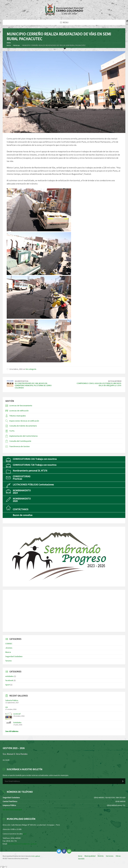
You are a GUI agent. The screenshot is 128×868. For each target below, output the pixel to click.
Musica (8, 652)
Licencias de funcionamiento (21, 406)
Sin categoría (31, 369)
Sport (8, 685)
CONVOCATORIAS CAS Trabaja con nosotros (35, 459)
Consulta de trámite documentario (23, 426)
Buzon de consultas (23, 515)
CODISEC (9, 644)
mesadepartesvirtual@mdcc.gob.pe (22, 844)
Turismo (9, 661)
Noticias (17, 45)
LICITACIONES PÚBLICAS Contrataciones (33, 485)
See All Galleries (12, 731)
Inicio (9, 45)
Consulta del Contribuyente (20, 441)
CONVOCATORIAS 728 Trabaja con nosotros (35, 465)
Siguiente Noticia (22, 381)
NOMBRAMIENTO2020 (22, 500)
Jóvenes (9, 648)
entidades (9, 676)
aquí (25, 834)
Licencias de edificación (19, 411)
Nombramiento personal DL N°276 (30, 471)
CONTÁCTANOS (21, 509)
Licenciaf (17, 714)
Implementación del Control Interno (24, 436)
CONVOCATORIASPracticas (22, 478)
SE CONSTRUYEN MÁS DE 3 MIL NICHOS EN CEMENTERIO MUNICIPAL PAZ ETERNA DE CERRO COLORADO (33, 386)
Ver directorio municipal (12, 810)
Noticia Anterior (115, 381)
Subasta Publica (12, 700)
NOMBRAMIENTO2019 (22, 492)
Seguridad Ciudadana (14, 656)
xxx (7, 707)
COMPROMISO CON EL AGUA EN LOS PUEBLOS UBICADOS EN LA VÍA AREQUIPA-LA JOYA (99, 384)
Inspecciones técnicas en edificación (24, 421)
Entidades (17, 722)
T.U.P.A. (12, 431)
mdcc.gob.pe (36, 856)
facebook (9, 680)
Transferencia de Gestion (20, 446)
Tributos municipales (18, 416)
